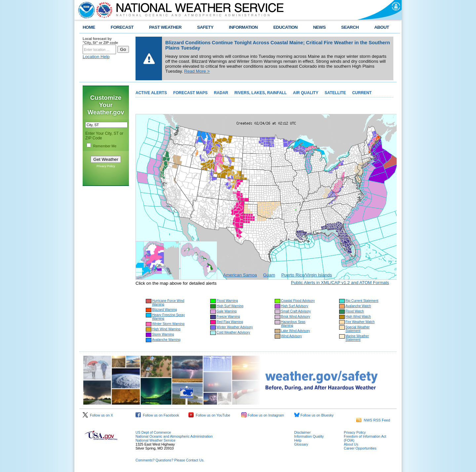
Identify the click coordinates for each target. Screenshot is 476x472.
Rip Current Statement (362, 301)
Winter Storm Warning (168, 324)
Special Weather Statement (357, 329)
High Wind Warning (166, 329)
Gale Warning (227, 311)
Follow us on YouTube (209, 415)
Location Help (96, 57)
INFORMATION (243, 27)
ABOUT (382, 27)
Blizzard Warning (164, 310)
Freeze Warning (228, 317)
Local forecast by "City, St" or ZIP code (100, 41)
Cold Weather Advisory (233, 332)
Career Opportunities (360, 448)
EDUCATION (285, 27)
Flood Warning (227, 301)
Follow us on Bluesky (314, 415)
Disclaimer (302, 432)
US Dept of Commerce (153, 432)
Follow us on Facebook (157, 415)
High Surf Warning (230, 306)
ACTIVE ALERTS (151, 93)
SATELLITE (335, 93)
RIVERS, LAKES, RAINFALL (260, 93)
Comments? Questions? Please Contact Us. (170, 460)
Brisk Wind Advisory (296, 317)
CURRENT (362, 93)
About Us (351, 444)
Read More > (197, 71)
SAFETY (205, 27)
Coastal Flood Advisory (298, 301)
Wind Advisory (291, 336)
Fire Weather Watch (360, 322)
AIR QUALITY (306, 93)
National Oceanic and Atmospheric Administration (174, 436)
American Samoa (240, 275)
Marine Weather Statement (357, 338)
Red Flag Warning (230, 322)
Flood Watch (355, 311)
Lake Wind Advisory (296, 331)
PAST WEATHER (165, 27)
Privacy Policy (106, 166)
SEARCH (350, 27)
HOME (89, 27)
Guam (269, 275)
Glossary (301, 444)
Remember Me (105, 146)
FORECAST (122, 27)
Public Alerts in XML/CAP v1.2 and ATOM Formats (340, 283)
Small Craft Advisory (296, 311)
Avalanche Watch (358, 306)
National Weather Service (156, 440)
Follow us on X (98, 415)
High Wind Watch (358, 317)
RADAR (221, 93)
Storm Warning (163, 334)
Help (298, 440)
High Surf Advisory (295, 306)
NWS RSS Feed (373, 420)
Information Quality (309, 436)
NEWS (319, 27)
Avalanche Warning (166, 340)
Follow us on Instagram (263, 415)
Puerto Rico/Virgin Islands (307, 275)
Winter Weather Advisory (235, 327)
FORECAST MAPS (190, 93)
